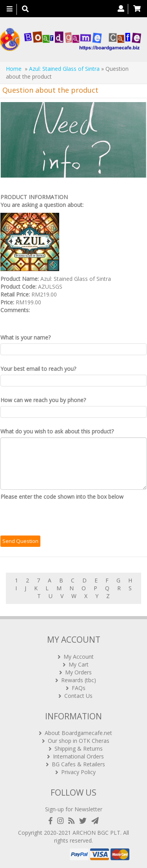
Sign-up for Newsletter (74, 809)
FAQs (79, 688)
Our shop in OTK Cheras (79, 741)
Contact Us (78, 696)
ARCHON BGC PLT (96, 833)
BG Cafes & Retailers (78, 764)
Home (14, 69)
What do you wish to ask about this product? (57, 431)
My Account (79, 657)
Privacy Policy (78, 772)
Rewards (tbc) (79, 680)
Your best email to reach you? (38, 369)
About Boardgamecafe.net (78, 733)
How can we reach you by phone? (43, 400)
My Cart (79, 664)
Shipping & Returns (79, 748)
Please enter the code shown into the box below (62, 497)
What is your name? (25, 337)
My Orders (78, 672)
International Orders (78, 756)
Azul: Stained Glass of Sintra (64, 69)
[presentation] (60, 518)
